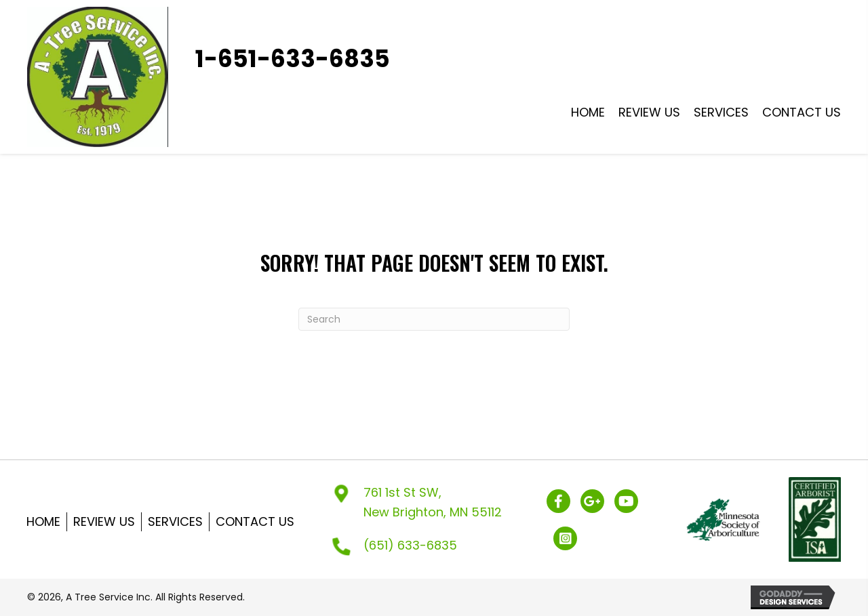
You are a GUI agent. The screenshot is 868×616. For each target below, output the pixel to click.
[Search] (434, 319)
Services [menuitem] (175, 521)
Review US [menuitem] (104, 521)
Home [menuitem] (43, 521)
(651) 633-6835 (410, 545)
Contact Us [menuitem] (255, 521)
